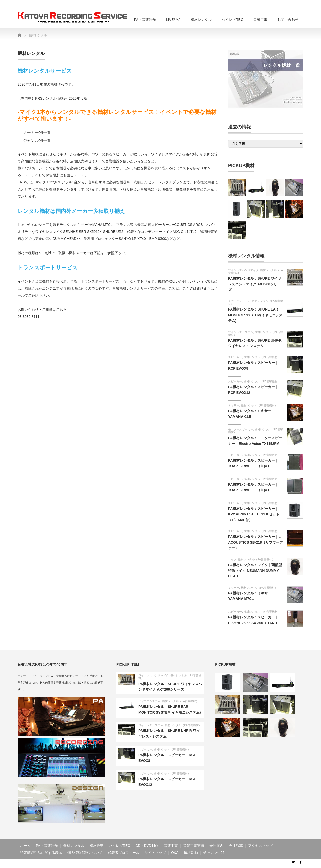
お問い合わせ (288, 20)
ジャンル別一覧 (37, 140)
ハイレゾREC (232, 20)
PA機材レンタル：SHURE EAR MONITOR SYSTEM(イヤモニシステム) (255, 315)
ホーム (25, 846)
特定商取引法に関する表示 (41, 853)
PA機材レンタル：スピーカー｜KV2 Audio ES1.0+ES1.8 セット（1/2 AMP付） (254, 514)
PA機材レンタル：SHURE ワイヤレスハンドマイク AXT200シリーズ (255, 284)
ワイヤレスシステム (241, 332)
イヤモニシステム (239, 301)
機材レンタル (201, 20)
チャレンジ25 (214, 853)
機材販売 (97, 846)
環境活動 (191, 853)
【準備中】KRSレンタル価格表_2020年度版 (52, 98)
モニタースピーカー (241, 429)
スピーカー (235, 357)
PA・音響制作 (145, 20)
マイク (232, 559)
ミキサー (234, 405)
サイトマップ (155, 853)
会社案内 (216, 846)
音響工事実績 (194, 846)
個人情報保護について (85, 853)
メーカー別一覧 (37, 132)
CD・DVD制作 (147, 846)
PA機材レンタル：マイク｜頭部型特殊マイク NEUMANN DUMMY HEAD (255, 570)
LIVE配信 (173, 20)
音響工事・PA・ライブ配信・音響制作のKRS (250, 863)
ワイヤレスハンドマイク (243, 270)
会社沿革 (236, 846)
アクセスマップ (260, 846)
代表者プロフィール (124, 853)
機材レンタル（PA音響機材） (256, 302)
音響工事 (260, 20)
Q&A (175, 853)
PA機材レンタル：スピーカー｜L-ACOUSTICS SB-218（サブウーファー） (256, 542)
